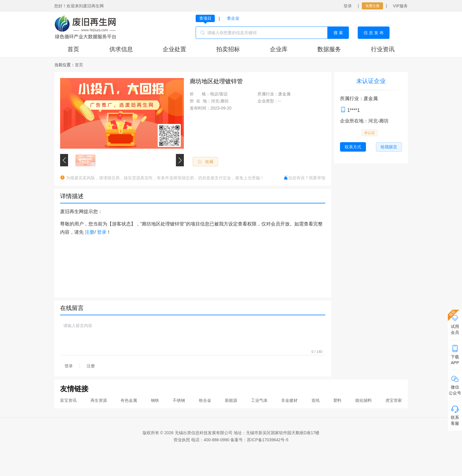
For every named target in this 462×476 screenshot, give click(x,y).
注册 (90, 232)
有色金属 (129, 400)
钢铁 (155, 400)
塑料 (337, 400)
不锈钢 (179, 400)
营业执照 (182, 440)
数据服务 (329, 49)
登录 (348, 6)
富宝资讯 (68, 400)
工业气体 (259, 400)
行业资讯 (383, 49)
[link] (79, 65)
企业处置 (174, 49)
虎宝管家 (394, 400)
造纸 (316, 400)
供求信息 (121, 49)
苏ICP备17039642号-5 (268, 440)
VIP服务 (400, 6)
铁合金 (205, 400)
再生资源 (99, 400)
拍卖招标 (228, 49)
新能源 (231, 400)
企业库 (279, 49)
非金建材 (289, 400)
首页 (73, 49)
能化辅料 (364, 400)
